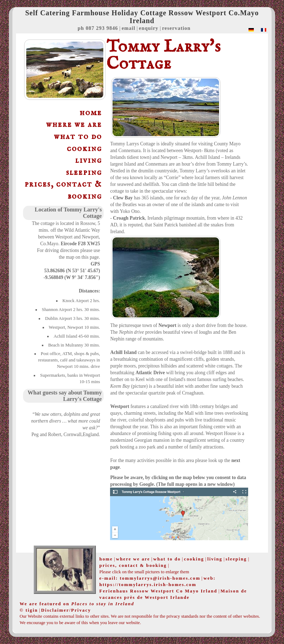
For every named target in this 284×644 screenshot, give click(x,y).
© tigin (29, 610)
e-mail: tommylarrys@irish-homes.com (150, 578)
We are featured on (77, 604)
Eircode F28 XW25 (80, 244)
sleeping (84, 173)
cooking (84, 149)
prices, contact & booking (63, 190)
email (129, 28)
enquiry (149, 28)
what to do (78, 137)
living (89, 160)
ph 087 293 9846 (98, 28)
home (91, 113)
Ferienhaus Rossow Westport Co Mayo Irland (158, 591)
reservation (176, 28)
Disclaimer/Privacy (66, 610)
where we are (74, 125)
